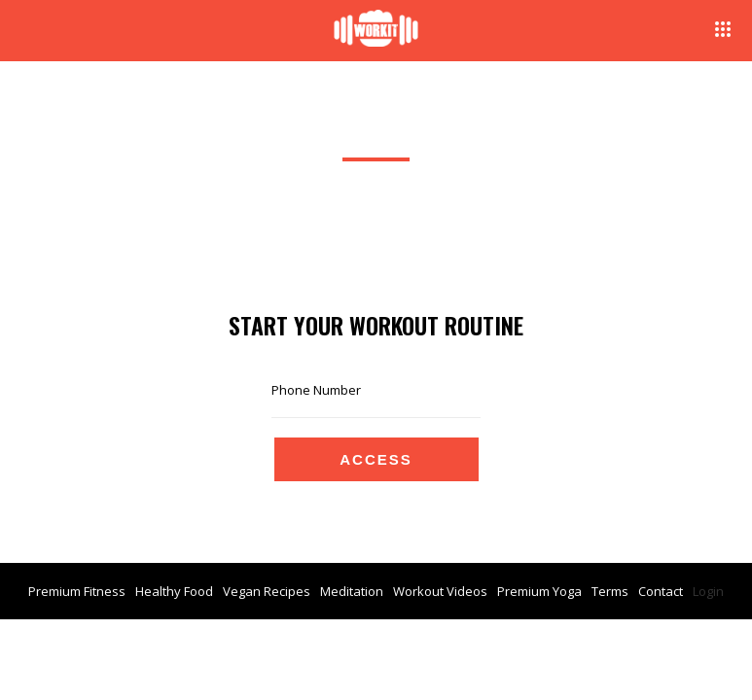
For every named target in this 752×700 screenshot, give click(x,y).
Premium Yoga (539, 591)
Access (376, 459)
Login (708, 591)
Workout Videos (440, 591)
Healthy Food (174, 591)
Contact (661, 591)
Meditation (352, 591)
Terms (610, 591)
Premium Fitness (77, 591)
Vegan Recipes (267, 591)
